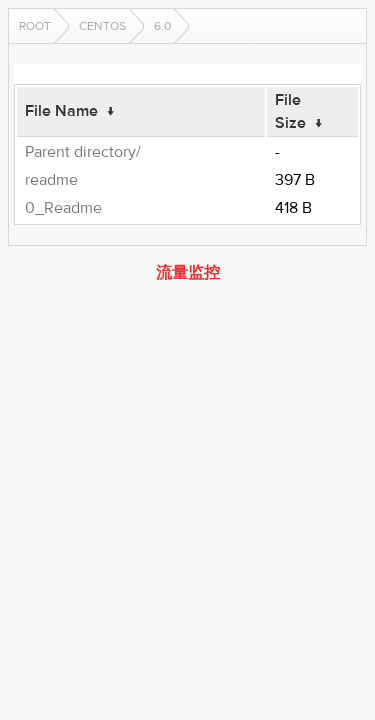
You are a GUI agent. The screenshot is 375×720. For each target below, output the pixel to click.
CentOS (102, 26)
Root (35, 26)
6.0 (162, 26)
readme (51, 180)
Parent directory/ (83, 152)
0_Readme (63, 208)
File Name (61, 111)
